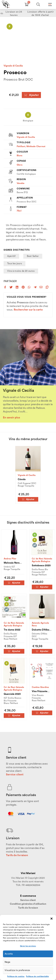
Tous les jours (14, 264)
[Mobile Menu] (50, 4)
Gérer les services (28, 946)
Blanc (20, 156)
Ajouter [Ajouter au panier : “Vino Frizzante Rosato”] (42, 713)
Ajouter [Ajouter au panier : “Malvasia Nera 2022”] (14, 583)
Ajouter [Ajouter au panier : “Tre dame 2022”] (14, 651)
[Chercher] (38, 4)
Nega (7, 962)
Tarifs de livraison (17, 855)
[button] (52, 919)
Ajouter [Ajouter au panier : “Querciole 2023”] (14, 716)
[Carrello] (27, 4)
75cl (19, 211)
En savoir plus (11, 418)
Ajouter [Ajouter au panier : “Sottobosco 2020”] (42, 587)
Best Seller (33, 256)
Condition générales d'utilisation (28, 904)
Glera (20, 165)
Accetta (9, 954)
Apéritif (11, 256)
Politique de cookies (16, 976)
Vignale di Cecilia (13, 66)
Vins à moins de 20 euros (21, 271)
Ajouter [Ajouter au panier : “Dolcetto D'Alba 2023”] (42, 651)
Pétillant (21, 146)
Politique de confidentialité (37, 976)
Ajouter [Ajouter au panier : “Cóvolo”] (28, 499)
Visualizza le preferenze (17, 970)
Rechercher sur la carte (28, 310)
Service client (15, 775)
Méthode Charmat (36, 146)
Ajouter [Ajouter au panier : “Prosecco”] (31, 95)
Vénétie (21, 183)
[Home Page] (5, 4)
